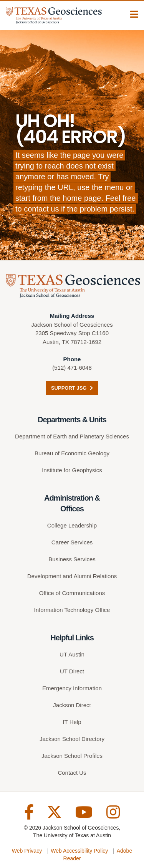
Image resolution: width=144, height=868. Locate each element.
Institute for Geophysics (72, 470)
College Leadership (72, 525)
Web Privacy (27, 851)
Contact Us (72, 773)
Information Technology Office (72, 610)
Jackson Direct (72, 705)
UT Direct (72, 671)
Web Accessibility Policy (79, 851)
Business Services (72, 559)
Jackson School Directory (72, 739)
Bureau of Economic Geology (72, 453)
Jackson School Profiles (72, 756)
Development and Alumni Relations (72, 576)
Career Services (72, 542)
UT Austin (72, 654)
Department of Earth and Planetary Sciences (72, 436)
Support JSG (72, 388)
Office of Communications (72, 593)
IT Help (72, 722)
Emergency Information (72, 688)
